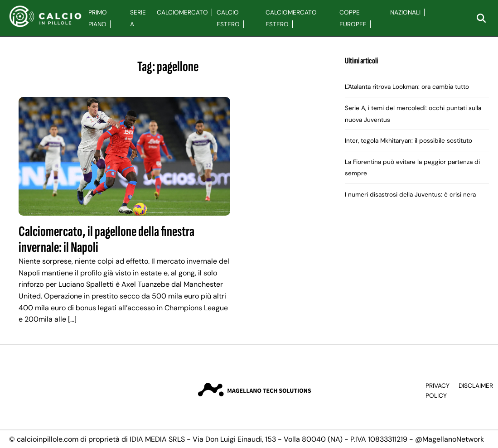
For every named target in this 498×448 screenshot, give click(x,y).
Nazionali (405, 12)
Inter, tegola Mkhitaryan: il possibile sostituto (409, 141)
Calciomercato (182, 12)
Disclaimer (476, 386)
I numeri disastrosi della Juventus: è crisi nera (410, 195)
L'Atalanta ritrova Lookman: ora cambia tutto (407, 87)
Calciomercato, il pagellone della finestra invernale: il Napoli (106, 240)
